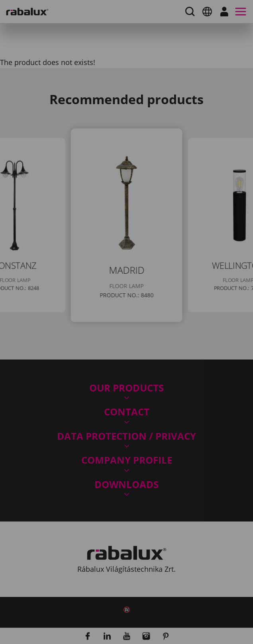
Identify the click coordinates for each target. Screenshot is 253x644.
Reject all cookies (159, 368)
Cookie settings (77, 368)
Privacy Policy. (136, 345)
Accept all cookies (82, 389)
